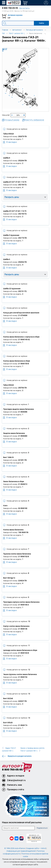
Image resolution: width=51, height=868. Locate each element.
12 (12, 97)
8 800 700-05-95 (12, 770)
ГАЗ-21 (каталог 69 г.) (17, 33)
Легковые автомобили (34, 30)
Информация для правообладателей (21, 851)
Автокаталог (17, 30)
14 (5, 93)
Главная (5, 30)
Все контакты (25, 8)
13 (9, 96)
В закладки (10, 142)
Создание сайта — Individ (36, 848)
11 (19, 102)
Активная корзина (15, 15)
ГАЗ (3, 33)
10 (23, 105)
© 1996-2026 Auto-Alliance (15, 848)
